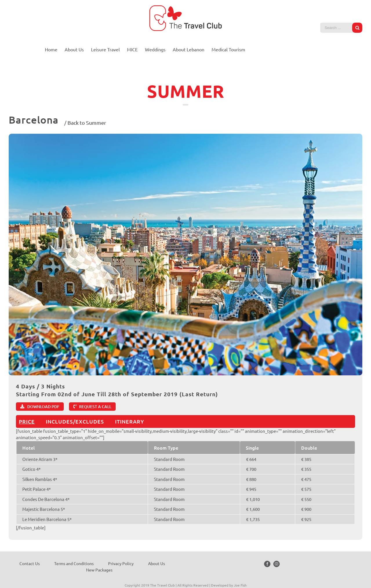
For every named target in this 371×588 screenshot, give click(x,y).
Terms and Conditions (74, 563)
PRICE (27, 421)
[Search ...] (337, 28)
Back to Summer (87, 123)
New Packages (99, 570)
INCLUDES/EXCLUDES (75, 421)
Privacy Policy (121, 563)
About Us (157, 563)
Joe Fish (240, 585)
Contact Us (30, 563)
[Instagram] (277, 564)
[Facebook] (267, 564)
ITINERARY (130, 421)
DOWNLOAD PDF (43, 407)
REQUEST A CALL (95, 407)
